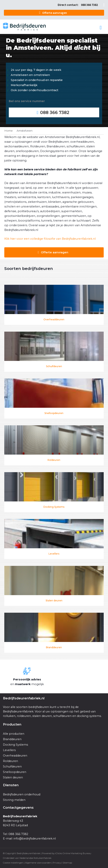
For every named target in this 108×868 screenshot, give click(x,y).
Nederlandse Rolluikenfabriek (36, 858)
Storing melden (14, 800)
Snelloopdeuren (54, 413)
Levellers (54, 554)
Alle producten (14, 734)
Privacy (57, 863)
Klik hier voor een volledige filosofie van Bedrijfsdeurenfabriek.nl (50, 239)
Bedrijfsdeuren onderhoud (22, 794)
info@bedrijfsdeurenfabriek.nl (35, 839)
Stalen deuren (54, 600)
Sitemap (67, 863)
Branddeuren (54, 647)
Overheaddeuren (54, 319)
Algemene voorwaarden (38, 863)
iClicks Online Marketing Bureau (73, 853)
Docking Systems (54, 507)
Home (9, 131)
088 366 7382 (89, 5)
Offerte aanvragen (55, 13)
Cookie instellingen (13, 863)
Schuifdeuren (54, 366)
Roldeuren (54, 460)
